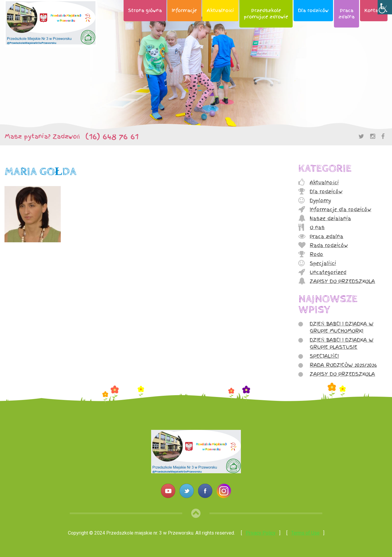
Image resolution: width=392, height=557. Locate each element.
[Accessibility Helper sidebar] (385, 7)
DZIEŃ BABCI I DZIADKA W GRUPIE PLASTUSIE (342, 343)
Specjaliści (323, 263)
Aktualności (220, 10)
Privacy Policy (261, 533)
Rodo (316, 254)
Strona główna (145, 10)
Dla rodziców (313, 10)
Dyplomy (320, 200)
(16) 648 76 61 (109, 136)
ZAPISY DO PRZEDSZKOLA (342, 281)
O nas (317, 227)
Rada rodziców (329, 245)
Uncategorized (328, 272)
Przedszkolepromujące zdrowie (266, 14)
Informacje (184, 10)
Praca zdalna (326, 236)
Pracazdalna (347, 14)
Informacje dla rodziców (340, 209)
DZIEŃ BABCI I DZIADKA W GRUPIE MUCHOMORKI (342, 327)
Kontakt (374, 10)
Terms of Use (305, 533)
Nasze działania (330, 218)
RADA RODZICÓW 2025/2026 (343, 365)
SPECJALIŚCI (324, 356)
